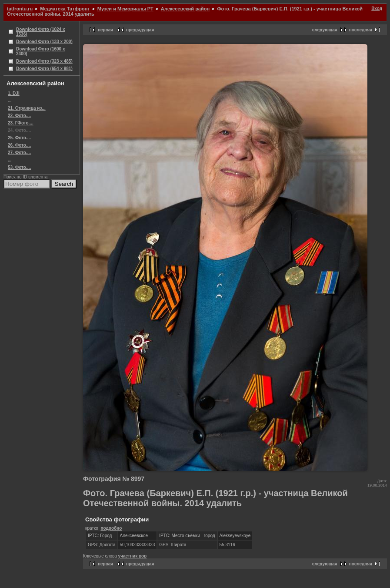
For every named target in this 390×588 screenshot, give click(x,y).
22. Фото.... (19, 116)
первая (105, 30)
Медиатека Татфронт (65, 9)
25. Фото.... (19, 138)
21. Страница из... (27, 108)
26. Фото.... (19, 145)
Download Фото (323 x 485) (44, 61)
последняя (361, 30)
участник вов (133, 556)
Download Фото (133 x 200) (44, 42)
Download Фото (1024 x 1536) (41, 32)
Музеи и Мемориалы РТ (125, 9)
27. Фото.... (19, 153)
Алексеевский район (185, 9)
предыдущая (140, 30)
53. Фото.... (19, 167)
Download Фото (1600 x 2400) (41, 51)
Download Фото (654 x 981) (44, 69)
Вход (377, 8)
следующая (325, 30)
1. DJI (14, 93)
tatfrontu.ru (20, 9)
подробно (111, 528)
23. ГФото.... (21, 123)
